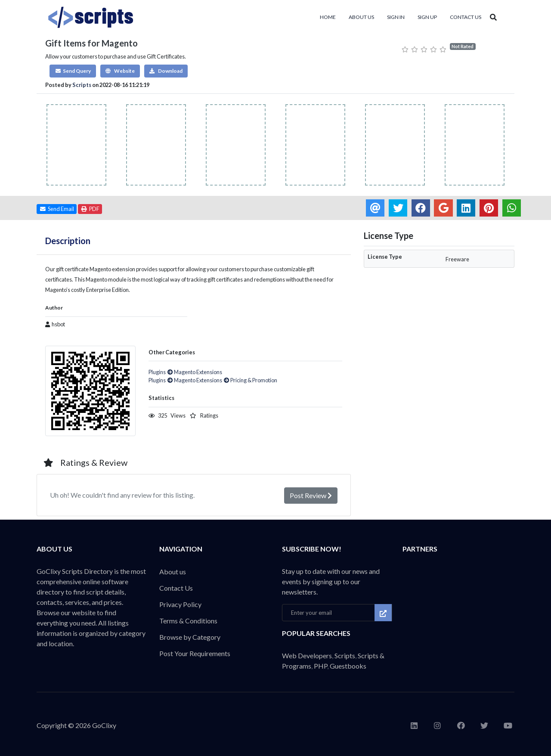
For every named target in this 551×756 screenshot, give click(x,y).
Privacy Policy (180, 604)
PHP (320, 666)
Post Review (311, 495)
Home (328, 17)
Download (166, 71)
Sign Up (427, 17)
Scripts (82, 85)
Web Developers (307, 655)
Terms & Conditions (188, 621)
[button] (73, 71)
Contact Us (466, 17)
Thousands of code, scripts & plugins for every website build (101, 17)
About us (361, 17)
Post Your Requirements (195, 653)
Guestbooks (348, 666)
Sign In (396, 17)
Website (120, 71)
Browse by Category (190, 637)
